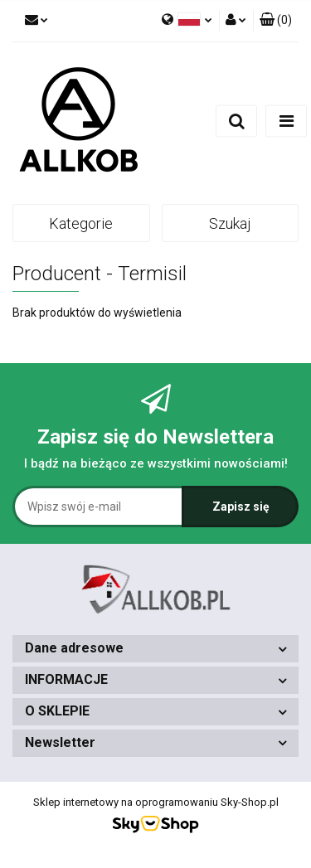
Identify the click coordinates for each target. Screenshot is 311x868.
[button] (276, 21)
